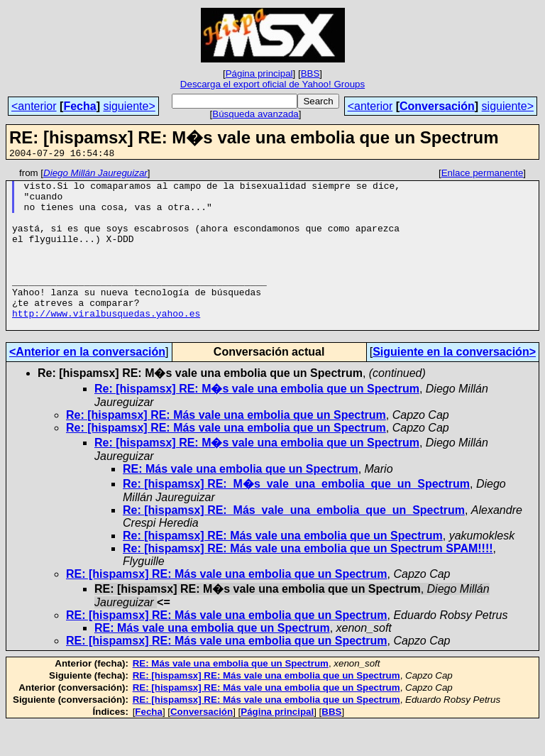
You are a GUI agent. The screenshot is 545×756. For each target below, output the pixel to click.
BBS (310, 73)
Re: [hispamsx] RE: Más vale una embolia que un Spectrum (226, 447)
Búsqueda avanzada (255, 114)
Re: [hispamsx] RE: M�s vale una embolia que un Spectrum (257, 421)
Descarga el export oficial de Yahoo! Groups (272, 84)
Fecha (79, 106)
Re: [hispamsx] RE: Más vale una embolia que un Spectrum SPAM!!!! (308, 580)
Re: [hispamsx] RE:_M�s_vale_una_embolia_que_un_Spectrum (296, 516)
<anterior (34, 106)
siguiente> (129, 106)
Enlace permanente (483, 175)
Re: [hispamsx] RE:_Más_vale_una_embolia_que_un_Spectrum (294, 542)
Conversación (437, 106)
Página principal (259, 73)
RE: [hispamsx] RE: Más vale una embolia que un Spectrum (227, 606)
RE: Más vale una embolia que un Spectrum (241, 501)
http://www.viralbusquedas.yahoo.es (106, 343)
